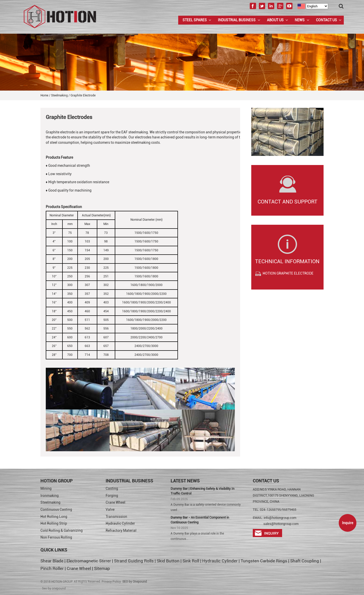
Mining (46, 488)
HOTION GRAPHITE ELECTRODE (288, 273)
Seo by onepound (54, 588)
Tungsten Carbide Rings (264, 561)
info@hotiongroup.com (280, 518)
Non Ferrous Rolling (56, 537)
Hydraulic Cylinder (120, 523)
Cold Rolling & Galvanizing (62, 530)
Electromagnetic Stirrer (89, 561)
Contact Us (326, 20)
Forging (112, 496)
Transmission (116, 517)
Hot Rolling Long (54, 517)
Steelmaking (50, 502)
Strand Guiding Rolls (134, 561)
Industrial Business (237, 20)
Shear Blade (52, 561)
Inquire (348, 523)
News (300, 20)
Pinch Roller (52, 568)
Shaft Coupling (305, 561)
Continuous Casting (56, 509)
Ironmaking (50, 496)
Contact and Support (288, 202)
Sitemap (102, 568)
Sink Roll (191, 561)
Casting (112, 488)
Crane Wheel (116, 502)
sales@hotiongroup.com (281, 524)
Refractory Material (121, 530)
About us (275, 20)
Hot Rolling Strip (54, 523)
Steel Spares (195, 20)
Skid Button (168, 561)
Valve (110, 509)
